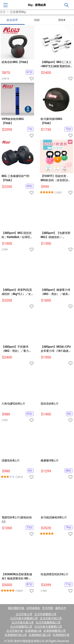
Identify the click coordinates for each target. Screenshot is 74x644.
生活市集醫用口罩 (21, 627)
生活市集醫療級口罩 (48, 622)
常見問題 (48, 608)
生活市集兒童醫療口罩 (48, 627)
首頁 (3, 12)
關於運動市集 (16, 608)
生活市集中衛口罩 (51, 618)
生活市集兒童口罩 (23, 622)
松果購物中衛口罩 (16, 635)
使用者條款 (33, 608)
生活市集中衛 (15, 631)
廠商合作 (61, 608)
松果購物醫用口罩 (55, 631)
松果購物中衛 (61, 635)
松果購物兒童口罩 (40, 635)
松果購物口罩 (33, 631)
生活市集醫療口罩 (45, 614)
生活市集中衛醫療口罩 (24, 618)
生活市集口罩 (24, 614)
